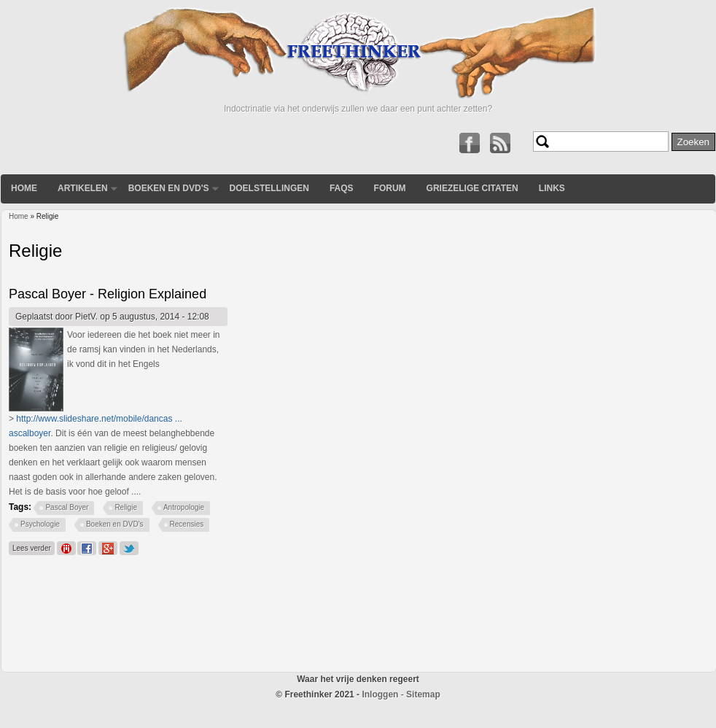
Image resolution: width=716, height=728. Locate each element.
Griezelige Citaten (472, 188)
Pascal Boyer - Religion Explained (108, 294)
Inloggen (380, 694)
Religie (126, 507)
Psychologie (40, 524)
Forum (390, 188)
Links (552, 188)
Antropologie (184, 507)
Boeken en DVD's (169, 188)
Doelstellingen (269, 188)
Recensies (187, 524)
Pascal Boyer (67, 507)
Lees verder (34, 547)
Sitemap (423, 694)
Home (24, 188)
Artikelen (83, 188)
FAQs (342, 188)
